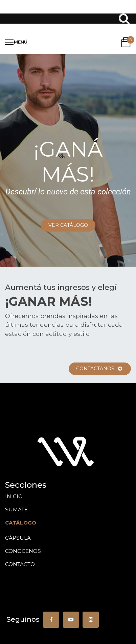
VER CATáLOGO (68, 225)
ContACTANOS (100, 369)
